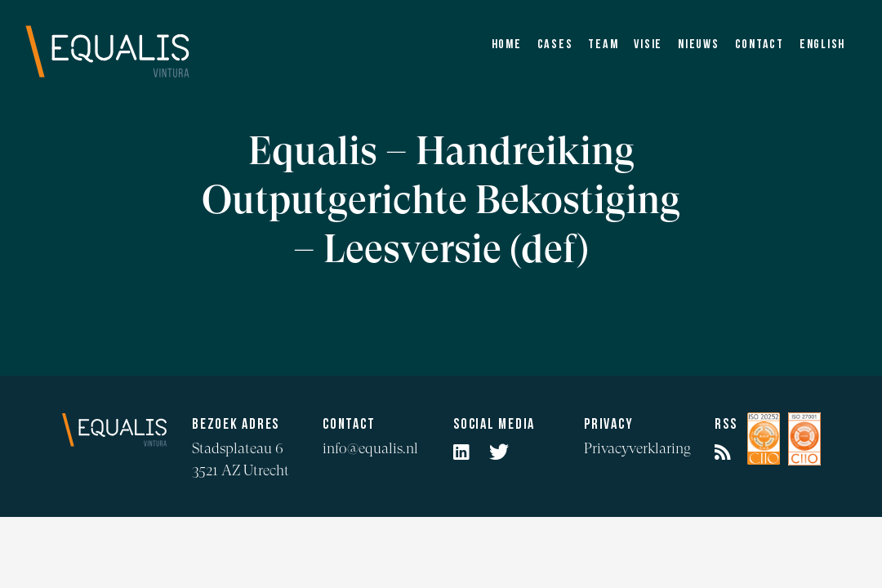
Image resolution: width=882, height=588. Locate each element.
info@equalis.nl (370, 448)
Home (507, 45)
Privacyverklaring (637, 448)
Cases (555, 45)
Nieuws (699, 45)
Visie (648, 45)
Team (603, 45)
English (822, 45)
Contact (759, 45)
